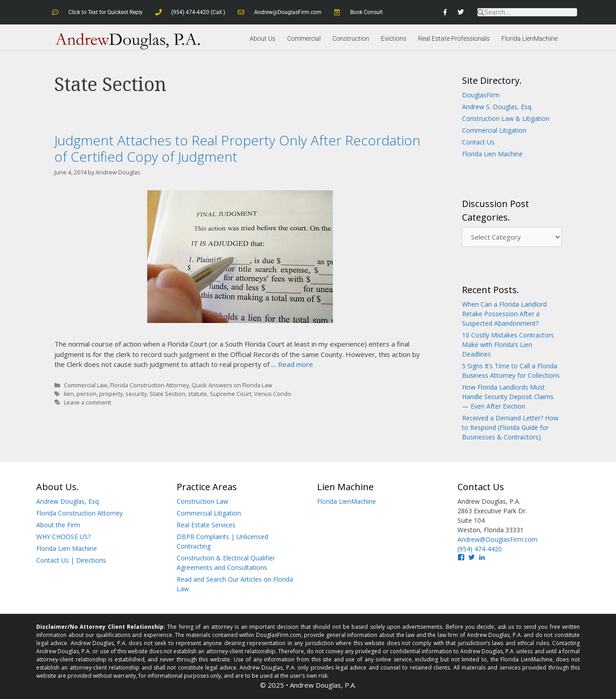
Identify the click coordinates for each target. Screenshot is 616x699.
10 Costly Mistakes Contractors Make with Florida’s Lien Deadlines (508, 345)
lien (69, 394)
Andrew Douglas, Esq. (68, 501)
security (136, 394)
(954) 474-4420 (480, 549)
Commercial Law (86, 385)
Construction (351, 39)
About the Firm (58, 525)
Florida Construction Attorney (149, 385)
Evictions (394, 39)
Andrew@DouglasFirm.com (498, 539)
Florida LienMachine (529, 39)
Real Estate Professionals (454, 39)
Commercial (304, 39)
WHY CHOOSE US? (63, 537)
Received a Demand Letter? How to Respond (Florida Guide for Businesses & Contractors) (510, 427)
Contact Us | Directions (71, 560)
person (87, 394)
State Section (167, 394)
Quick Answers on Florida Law (232, 385)
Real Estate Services (206, 525)
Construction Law (202, 501)
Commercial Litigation (494, 130)
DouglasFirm (481, 95)
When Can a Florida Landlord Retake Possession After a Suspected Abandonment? (504, 314)
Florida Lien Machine (492, 154)
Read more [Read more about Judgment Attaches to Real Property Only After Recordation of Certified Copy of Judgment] (296, 364)
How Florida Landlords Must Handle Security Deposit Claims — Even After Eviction (508, 397)
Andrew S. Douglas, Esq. (497, 107)
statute (197, 394)
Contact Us (478, 142)
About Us (262, 39)
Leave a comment (87, 402)
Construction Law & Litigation (506, 118)
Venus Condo (273, 394)
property (111, 394)
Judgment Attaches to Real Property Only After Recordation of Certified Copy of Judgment (237, 148)
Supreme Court (231, 394)
